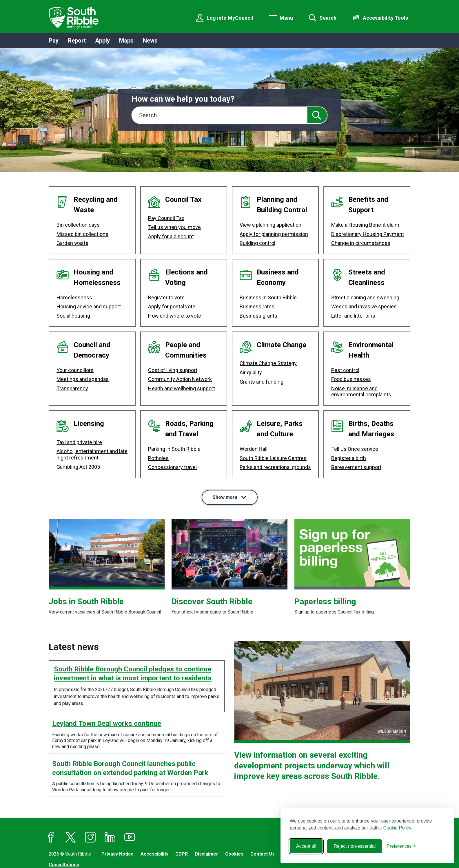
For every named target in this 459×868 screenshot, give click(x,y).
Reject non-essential (355, 846)
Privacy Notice (118, 832)
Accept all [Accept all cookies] (306, 846)
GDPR (182, 832)
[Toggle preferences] (401, 846)
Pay (54, 41)
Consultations (64, 843)
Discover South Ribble (212, 579)
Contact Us (263, 832)
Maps (126, 41)
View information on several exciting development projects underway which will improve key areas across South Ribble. (312, 744)
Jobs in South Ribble (86, 579)
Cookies (234, 832)
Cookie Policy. (398, 828)
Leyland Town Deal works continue (107, 702)
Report (77, 41)
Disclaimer (206, 832)
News (150, 41)
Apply (102, 41)
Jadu (102, 853)
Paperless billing (325, 579)
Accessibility (154, 832)
